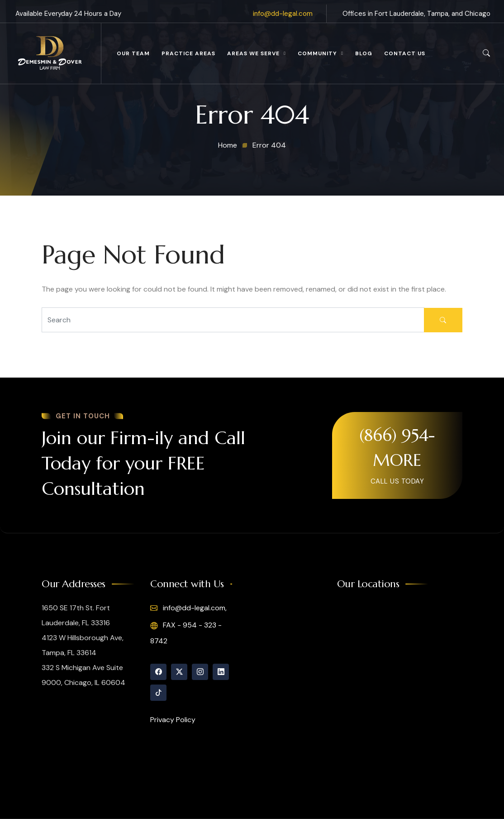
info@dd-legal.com (283, 14)
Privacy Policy (173, 720)
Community (317, 53)
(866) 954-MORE (397, 448)
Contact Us (405, 53)
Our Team (133, 53)
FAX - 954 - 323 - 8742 (186, 633)
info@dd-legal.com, (188, 608)
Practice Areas (188, 53)
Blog (364, 53)
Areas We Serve (253, 53)
